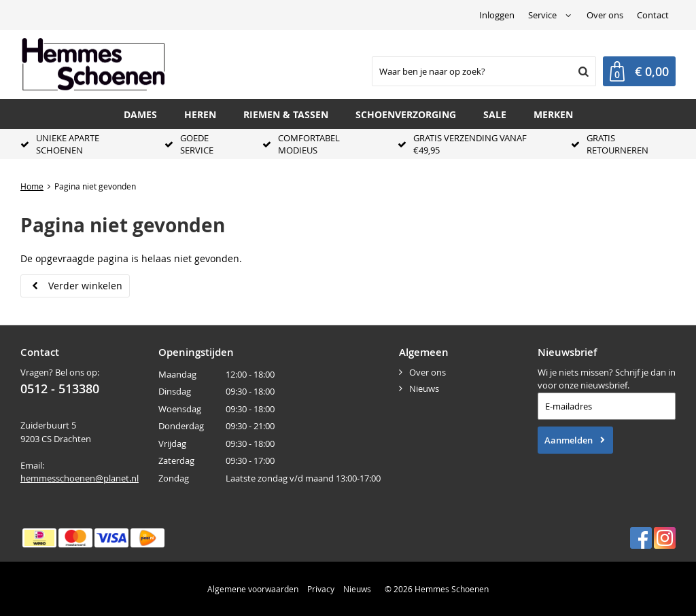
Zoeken (582, 71)
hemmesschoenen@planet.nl (80, 478)
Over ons (605, 15)
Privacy (321, 589)
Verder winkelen (85, 286)
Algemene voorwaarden (253, 589)
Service (542, 15)
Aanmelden (569, 440)
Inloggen (497, 15)
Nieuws (424, 388)
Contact (653, 15)
